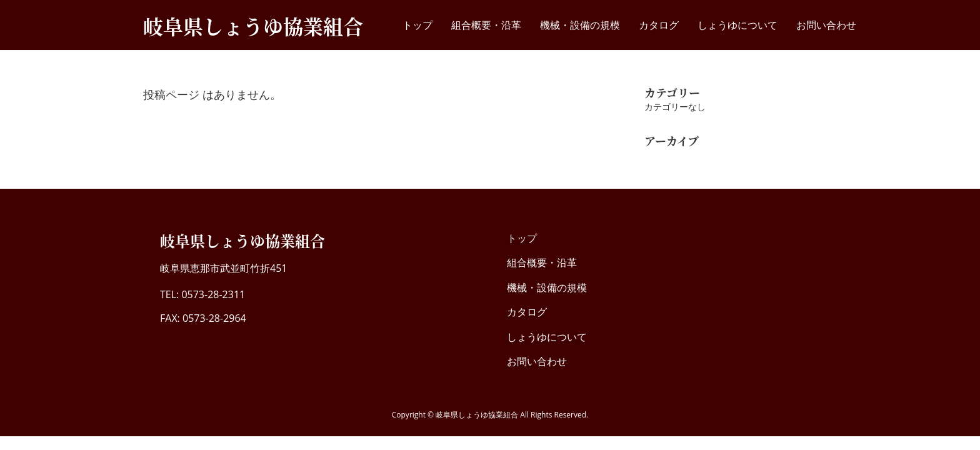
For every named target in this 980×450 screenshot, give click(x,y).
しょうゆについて (547, 337)
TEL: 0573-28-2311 (202, 294)
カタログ (527, 312)
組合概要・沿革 (542, 262)
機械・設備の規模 (547, 287)
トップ (522, 238)
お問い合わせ (537, 361)
